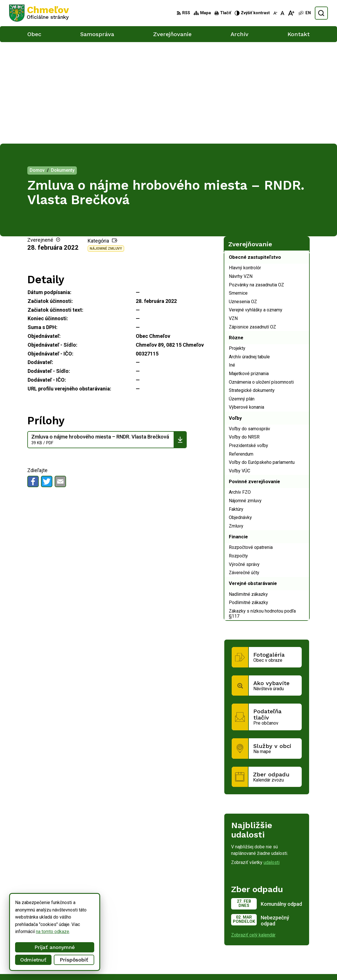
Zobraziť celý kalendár (253, 833)
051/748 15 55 (281, 951)
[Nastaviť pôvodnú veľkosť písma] (282, 13)
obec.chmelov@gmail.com (292, 958)
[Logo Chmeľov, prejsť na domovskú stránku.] (39, 13)
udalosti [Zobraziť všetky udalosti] (272, 761)
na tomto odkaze (53, 932)
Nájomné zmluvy (106, 147)
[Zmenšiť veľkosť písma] (275, 13)
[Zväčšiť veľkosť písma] (291, 13)
